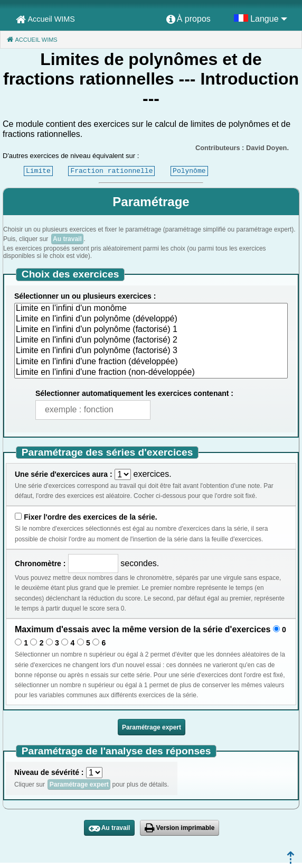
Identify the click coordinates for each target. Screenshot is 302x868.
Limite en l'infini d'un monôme (151, 309)
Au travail (67, 239)
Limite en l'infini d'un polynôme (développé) (151, 319)
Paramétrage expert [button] (152, 727)
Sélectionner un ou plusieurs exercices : (85, 296)
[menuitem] (188, 20)
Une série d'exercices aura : (64, 474)
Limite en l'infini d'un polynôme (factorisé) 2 (151, 340)
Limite (38, 171)
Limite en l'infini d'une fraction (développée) (151, 362)
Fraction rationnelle (111, 171)
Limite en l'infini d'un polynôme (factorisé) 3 (151, 351)
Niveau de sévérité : (49, 772)
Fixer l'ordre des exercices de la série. (90, 517)
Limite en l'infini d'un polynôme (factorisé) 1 (151, 330)
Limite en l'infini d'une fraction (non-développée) (151, 373)
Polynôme (189, 171)
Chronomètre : (40, 564)
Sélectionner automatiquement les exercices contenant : (134, 393)
